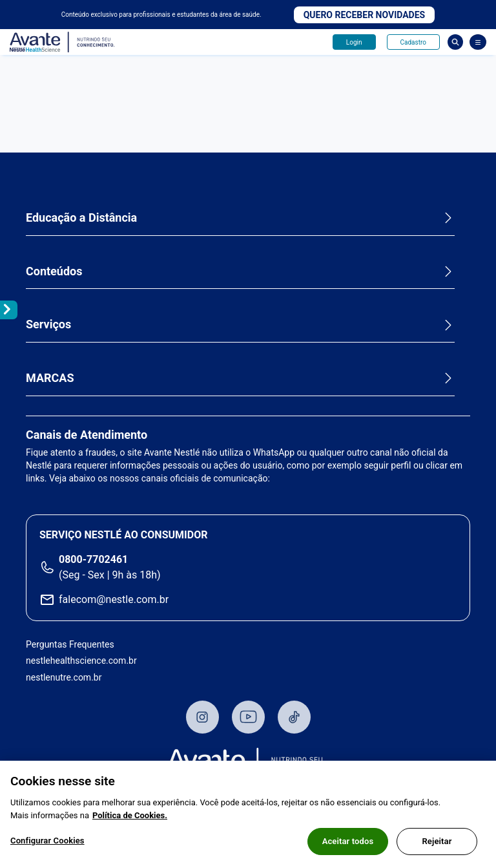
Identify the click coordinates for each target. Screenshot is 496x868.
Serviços (48, 324)
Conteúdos (54, 271)
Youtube (248, 717)
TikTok (294, 717)
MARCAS (50, 378)
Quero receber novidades (365, 15)
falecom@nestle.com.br (114, 599)
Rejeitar (437, 841)
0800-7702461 (93, 559)
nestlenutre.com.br (64, 677)
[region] (248, 814)
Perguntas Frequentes (70, 644)
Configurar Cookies (47, 841)
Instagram (202, 717)
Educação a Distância (81, 217)
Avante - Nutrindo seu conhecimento (63, 42)
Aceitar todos (348, 841)
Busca (455, 42)
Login (354, 42)
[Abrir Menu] (478, 42)
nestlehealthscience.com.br (81, 661)
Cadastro (413, 42)
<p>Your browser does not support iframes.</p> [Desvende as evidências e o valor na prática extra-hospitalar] (248, 104)
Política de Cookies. (130, 815)
